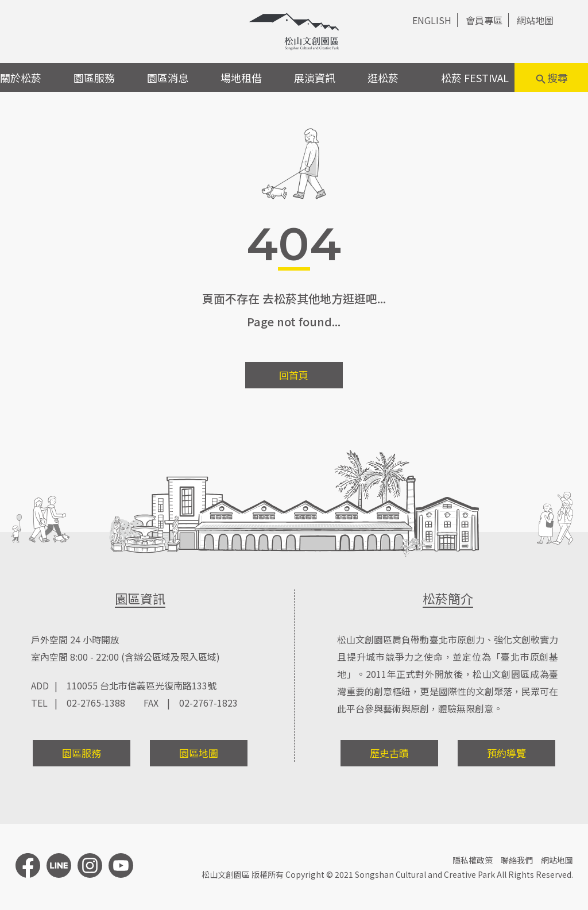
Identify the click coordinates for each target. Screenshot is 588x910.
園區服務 (94, 78)
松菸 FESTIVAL (475, 78)
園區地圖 (199, 753)
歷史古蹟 (389, 753)
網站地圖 (535, 20)
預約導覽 (506, 753)
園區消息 (168, 78)
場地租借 (241, 78)
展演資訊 (315, 78)
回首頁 (294, 375)
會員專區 (484, 20)
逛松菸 (383, 78)
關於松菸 (21, 78)
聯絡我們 (517, 860)
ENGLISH (432, 20)
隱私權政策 (473, 860)
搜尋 (551, 78)
